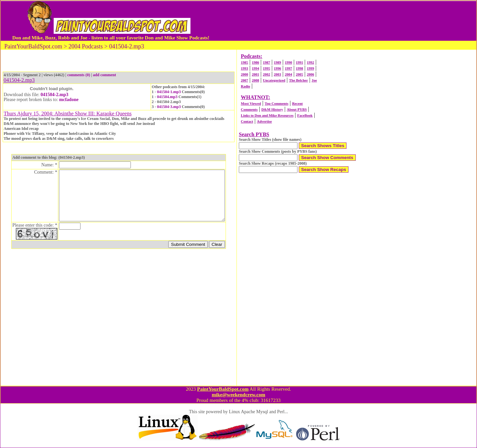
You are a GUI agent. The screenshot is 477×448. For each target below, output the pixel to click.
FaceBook (305, 115)
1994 (255, 68)
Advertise (264, 121)
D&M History (272, 109)
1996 (278, 68)
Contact (247, 121)
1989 (278, 62)
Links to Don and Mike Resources (267, 115)
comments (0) (79, 75)
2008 (255, 80)
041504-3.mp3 (169, 107)
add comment (105, 75)
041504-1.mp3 (169, 92)
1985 (244, 62)
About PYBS (297, 109)
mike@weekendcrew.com (238, 395)
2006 (310, 74)
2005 (299, 74)
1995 (266, 68)
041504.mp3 (167, 97)
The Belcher (298, 80)
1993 (244, 68)
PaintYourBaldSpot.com (223, 389)
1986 (255, 62)
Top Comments (276, 103)
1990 (289, 62)
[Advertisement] (338, 21)
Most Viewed (251, 103)
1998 (299, 68)
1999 (310, 68)
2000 (244, 74)
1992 (310, 62)
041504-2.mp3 (55, 95)
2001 (255, 74)
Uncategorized (274, 80)
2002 (266, 74)
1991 (299, 62)
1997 (289, 68)
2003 (278, 74)
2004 (289, 74)
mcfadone (69, 100)
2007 (244, 80)
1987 (266, 62)
